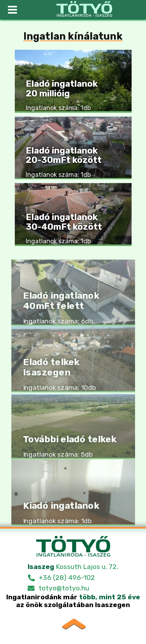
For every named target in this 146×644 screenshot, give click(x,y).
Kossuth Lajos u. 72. (73, 567)
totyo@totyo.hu (64, 588)
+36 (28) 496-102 (67, 578)
